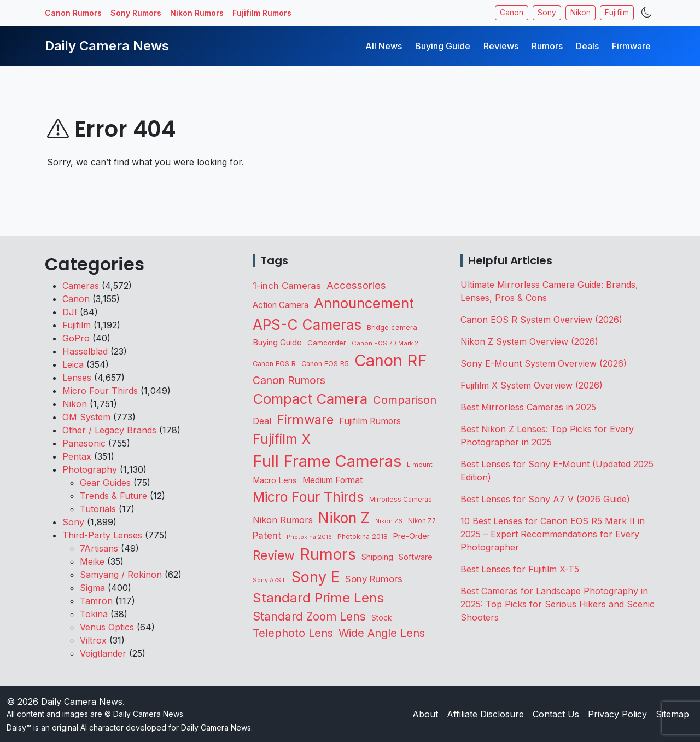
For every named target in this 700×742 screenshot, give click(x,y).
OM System (86, 417)
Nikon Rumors (197, 13)
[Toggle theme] (647, 13)
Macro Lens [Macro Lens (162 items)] (275, 480)
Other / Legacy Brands (109, 430)
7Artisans (99, 548)
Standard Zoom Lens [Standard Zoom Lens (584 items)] (309, 616)
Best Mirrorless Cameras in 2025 (530, 407)
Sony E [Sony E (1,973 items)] (316, 577)
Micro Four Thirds (100, 391)
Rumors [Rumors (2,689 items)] (328, 554)
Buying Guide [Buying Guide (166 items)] (277, 343)
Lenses (77, 378)
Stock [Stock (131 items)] (381, 618)
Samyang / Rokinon (121, 575)
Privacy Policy (617, 714)
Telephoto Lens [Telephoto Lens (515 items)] (293, 633)
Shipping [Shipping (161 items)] (377, 557)
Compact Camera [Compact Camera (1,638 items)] (310, 399)
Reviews (501, 46)
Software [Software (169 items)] (416, 557)
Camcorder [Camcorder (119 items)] (327, 343)
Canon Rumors (73, 13)
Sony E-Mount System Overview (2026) (544, 363)
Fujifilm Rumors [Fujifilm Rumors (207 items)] (370, 421)
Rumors (547, 46)
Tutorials (98, 509)
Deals (587, 46)
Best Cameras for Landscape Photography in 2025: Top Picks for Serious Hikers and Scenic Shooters (558, 604)
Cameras (81, 286)
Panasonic (84, 443)
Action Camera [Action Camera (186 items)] (281, 305)
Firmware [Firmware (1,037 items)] (305, 419)
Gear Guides (105, 483)
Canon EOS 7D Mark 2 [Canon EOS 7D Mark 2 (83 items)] (385, 343)
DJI (70, 312)
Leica (73, 364)
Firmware (631, 46)
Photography (90, 469)
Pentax (77, 456)
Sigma (92, 588)
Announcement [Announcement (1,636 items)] (364, 303)
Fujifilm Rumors (262, 13)
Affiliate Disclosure (485, 714)
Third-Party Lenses (102, 535)
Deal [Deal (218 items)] (262, 421)
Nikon (581, 13)
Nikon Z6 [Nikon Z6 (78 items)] (389, 521)
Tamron (96, 601)
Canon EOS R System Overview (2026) (541, 320)
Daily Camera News (107, 46)
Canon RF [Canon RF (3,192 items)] (391, 360)
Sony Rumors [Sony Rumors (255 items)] (374, 579)
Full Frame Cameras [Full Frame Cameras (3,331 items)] (327, 461)
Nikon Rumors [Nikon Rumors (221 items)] (283, 520)
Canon (512, 13)
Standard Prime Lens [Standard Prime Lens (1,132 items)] (318, 598)
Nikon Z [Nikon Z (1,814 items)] (344, 518)
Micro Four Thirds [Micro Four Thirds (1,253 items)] (308, 497)
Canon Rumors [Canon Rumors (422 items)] (289, 380)
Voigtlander (103, 653)
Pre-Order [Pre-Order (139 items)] (412, 536)
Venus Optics (107, 627)
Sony (547, 13)
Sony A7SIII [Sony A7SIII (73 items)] (269, 580)
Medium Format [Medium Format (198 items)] (332, 480)
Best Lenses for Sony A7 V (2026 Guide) (545, 499)
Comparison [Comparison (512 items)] (405, 400)
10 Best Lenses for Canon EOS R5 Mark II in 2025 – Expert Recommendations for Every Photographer (553, 534)
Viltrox (93, 640)
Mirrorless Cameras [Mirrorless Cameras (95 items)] (401, 499)
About (425, 714)
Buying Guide (443, 46)
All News (384, 46)
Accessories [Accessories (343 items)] (356, 285)
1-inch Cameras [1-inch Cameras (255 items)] (287, 286)
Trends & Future (113, 496)
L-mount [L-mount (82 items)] (420, 465)
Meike (92, 561)
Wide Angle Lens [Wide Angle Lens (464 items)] (382, 633)
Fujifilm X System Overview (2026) (532, 385)
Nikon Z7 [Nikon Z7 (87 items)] (422, 521)
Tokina (94, 614)
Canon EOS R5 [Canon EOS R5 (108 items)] (325, 364)
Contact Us (556, 714)
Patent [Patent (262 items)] (267, 536)
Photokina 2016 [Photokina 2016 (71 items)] (309, 537)
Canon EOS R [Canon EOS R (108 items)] (274, 364)
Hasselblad (85, 351)
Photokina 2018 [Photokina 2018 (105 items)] (363, 537)
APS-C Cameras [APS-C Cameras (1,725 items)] (307, 325)
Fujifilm (617, 13)
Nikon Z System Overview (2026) (529, 341)
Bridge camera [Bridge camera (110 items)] (392, 327)
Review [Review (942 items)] (274, 555)
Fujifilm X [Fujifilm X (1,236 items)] (282, 439)
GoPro (76, 338)
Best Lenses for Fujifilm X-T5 (520, 569)
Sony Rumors (136, 13)
